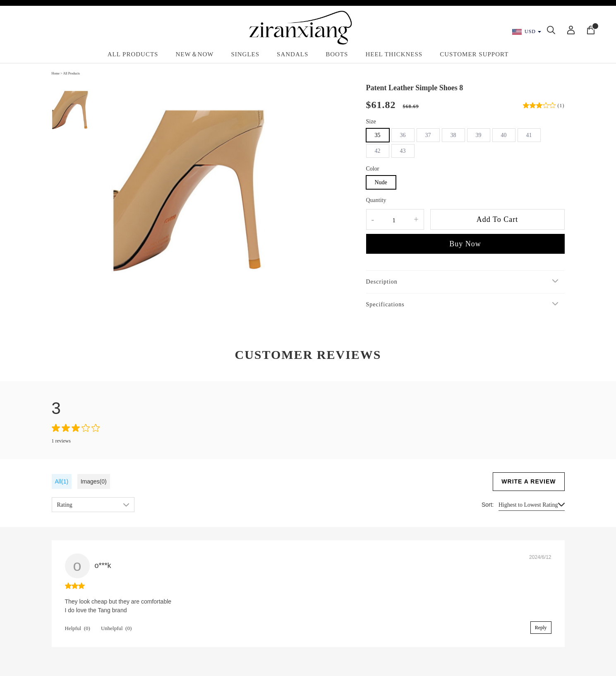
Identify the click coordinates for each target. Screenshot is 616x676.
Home (56, 73)
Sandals (292, 54)
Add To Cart (497, 219)
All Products (133, 54)
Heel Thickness (394, 54)
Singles (245, 54)
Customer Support (474, 54)
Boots (337, 54)
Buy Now (465, 244)
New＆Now (194, 54)
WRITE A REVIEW (529, 481)
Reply (541, 628)
